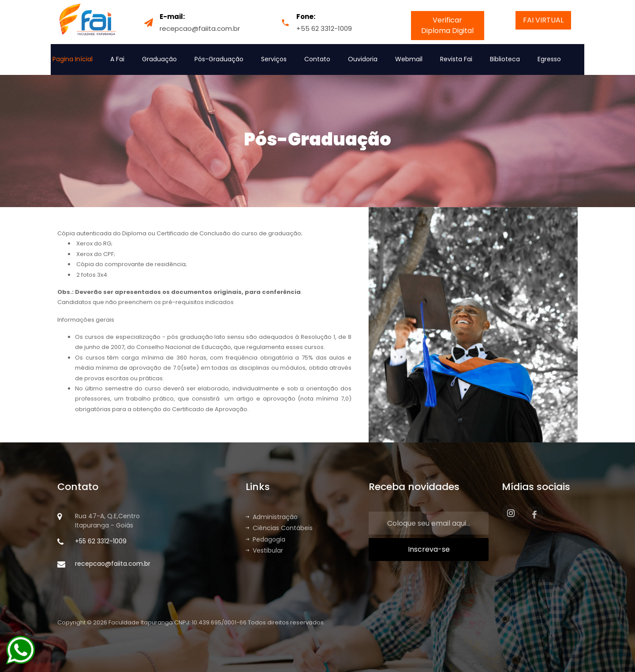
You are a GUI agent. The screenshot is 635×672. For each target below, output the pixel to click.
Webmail (409, 59)
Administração (272, 517)
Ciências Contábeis (279, 528)
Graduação (159, 59)
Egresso (549, 59)
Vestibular (264, 550)
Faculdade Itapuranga (141, 622)
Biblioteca (505, 59)
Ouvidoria (363, 59)
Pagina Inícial (73, 59)
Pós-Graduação (219, 59)
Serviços (274, 59)
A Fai (117, 59)
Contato (317, 59)
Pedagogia (265, 539)
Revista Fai (456, 59)
